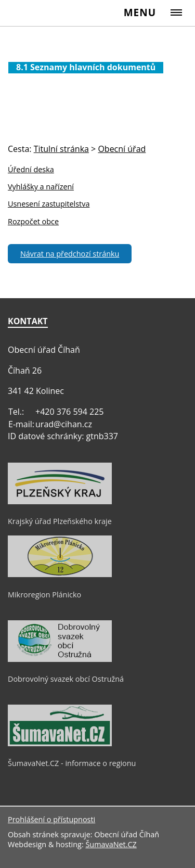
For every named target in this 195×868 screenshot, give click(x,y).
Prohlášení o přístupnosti (51, 819)
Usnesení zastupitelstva (49, 204)
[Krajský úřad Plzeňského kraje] (60, 502)
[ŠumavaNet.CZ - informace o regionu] (60, 744)
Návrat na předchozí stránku (70, 254)
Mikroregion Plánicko (44, 595)
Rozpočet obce (33, 221)
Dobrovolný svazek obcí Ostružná (66, 679)
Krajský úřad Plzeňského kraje (60, 521)
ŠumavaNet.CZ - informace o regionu (72, 763)
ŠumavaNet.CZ (111, 844)
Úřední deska (31, 169)
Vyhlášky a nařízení (41, 187)
